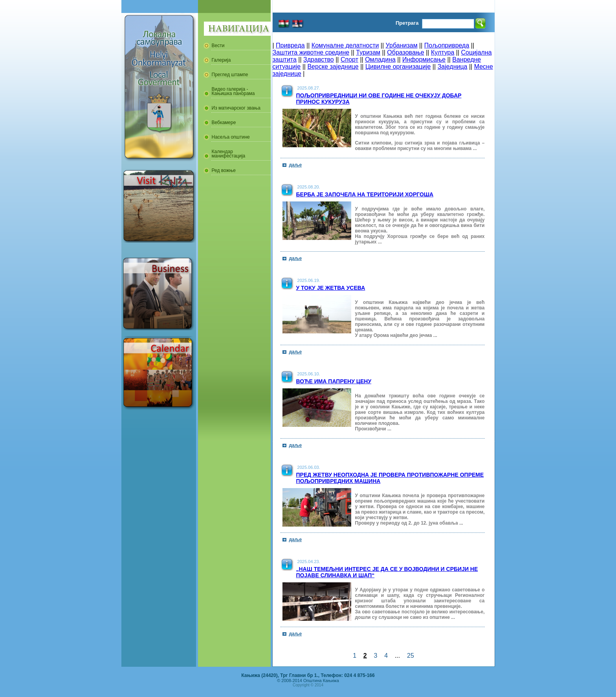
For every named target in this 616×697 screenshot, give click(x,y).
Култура (443, 52)
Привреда (290, 45)
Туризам (368, 52)
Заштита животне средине (311, 52)
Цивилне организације (398, 67)
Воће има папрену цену (334, 381)
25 (411, 656)
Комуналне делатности (345, 45)
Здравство (319, 59)
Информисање (424, 59)
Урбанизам (402, 45)
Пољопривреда (447, 45)
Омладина (380, 59)
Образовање (405, 52)
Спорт (349, 59)
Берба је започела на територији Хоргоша (365, 194)
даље (296, 165)
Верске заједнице (333, 67)
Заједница (453, 67)
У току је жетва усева (331, 288)
